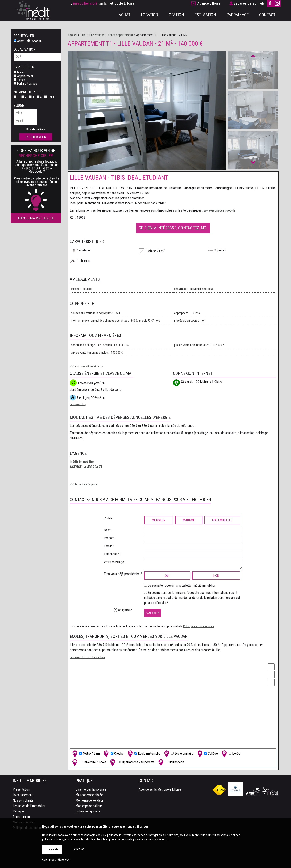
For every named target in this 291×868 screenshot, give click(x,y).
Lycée (230, 754)
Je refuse (79, 849)
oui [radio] (167, 576)
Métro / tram (86, 754)
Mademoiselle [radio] (222, 520)
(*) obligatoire (123, 610)
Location (34, 41)
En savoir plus (78, 404)
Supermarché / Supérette (132, 762)
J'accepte (52, 849)
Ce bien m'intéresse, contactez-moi (173, 228)
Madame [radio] (189, 520)
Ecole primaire (178, 754)
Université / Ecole (89, 762)
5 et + (49, 97)
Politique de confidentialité (199, 626)
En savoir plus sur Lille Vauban (87, 657)
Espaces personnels (249, 3)
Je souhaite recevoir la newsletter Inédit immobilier (182, 585)
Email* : (109, 546)
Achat (19, 41)
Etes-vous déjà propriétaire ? (123, 574)
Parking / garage (25, 84)
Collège (207, 754)
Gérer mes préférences (56, 860)
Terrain (19, 80)
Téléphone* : (112, 554)
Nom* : (108, 530)
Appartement (23, 76)
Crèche (113, 754)
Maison (20, 72)
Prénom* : (111, 538)
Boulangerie (171, 762)
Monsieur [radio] (159, 520)
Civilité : (109, 518)
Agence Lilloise (209, 3)
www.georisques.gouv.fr (220, 210)
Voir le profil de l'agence (84, 484)
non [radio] (216, 576)
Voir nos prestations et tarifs (86, 366)
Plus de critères (36, 129)
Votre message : (115, 562)
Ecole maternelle (143, 754)
